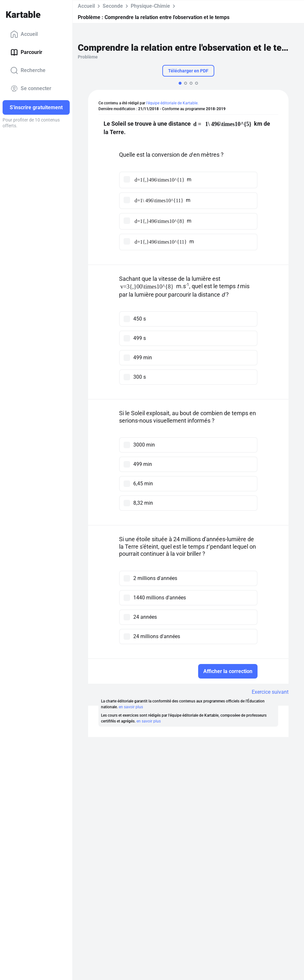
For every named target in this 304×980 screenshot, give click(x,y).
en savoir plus (131, 707)
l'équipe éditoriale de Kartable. (172, 103)
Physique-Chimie (150, 6)
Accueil (24, 34)
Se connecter (31, 89)
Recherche (28, 70)
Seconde (113, 6)
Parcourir (26, 52)
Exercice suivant (270, 692)
